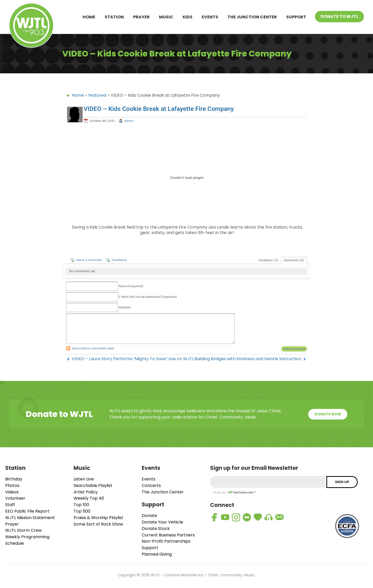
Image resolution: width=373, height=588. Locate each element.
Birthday (14, 479)
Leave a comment (89, 260)
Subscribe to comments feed (93, 348)
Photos (12, 486)
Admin (129, 121)
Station (114, 17)
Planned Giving (157, 554)
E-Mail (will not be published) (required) (148, 297)
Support (296, 17)
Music (166, 17)
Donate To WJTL (339, 16)
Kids (188, 17)
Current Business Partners (168, 535)
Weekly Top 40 (89, 498)
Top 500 (82, 511)
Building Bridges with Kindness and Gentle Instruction (248, 359)
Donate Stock (156, 529)
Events (210, 17)
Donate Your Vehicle (162, 522)
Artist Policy (86, 492)
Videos (12, 492)
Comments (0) (294, 260)
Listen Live (84, 479)
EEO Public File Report (27, 511)
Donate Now (328, 414)
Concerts (151, 486)
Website (125, 307)
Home (89, 17)
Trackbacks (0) (268, 260)
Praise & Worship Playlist (98, 518)
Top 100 (81, 505)
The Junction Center (252, 17)
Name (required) (131, 286)
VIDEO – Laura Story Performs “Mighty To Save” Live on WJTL (133, 359)
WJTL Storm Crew (23, 530)
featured (97, 95)
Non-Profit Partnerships (166, 541)
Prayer (141, 17)
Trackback (119, 260)
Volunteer (15, 498)
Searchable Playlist (93, 486)
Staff (10, 505)
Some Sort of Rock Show (98, 524)
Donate (149, 516)
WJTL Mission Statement (30, 518)
